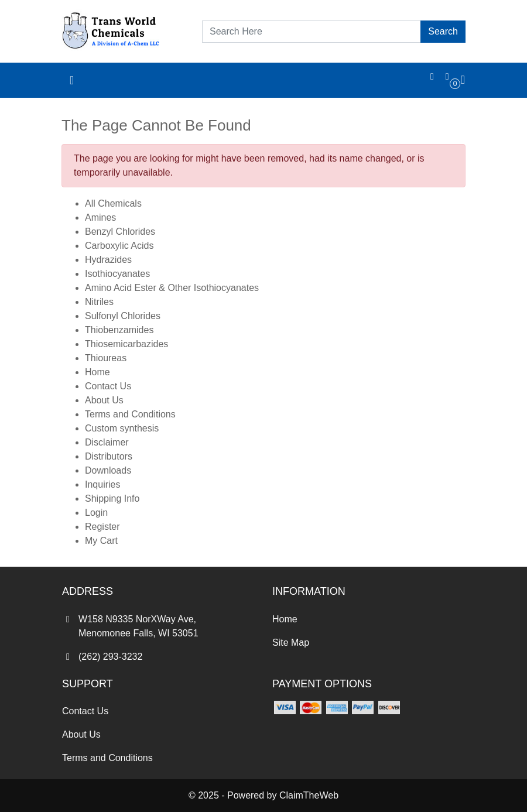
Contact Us (108, 386)
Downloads (108, 470)
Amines (100, 217)
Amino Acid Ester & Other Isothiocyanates (172, 288)
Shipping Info (112, 498)
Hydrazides (108, 260)
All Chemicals (113, 203)
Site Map (291, 643)
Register (102, 527)
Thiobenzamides (119, 330)
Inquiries (102, 484)
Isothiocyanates (117, 274)
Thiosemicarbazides (126, 344)
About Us (104, 400)
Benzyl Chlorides (120, 232)
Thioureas (106, 358)
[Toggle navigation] (72, 80)
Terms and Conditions (130, 414)
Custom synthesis (122, 428)
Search (443, 31)
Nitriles (99, 302)
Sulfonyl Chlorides (123, 316)
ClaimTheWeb (309, 795)
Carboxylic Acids (119, 246)
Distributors (109, 456)
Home (97, 372)
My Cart (101, 541)
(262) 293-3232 (102, 657)
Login (96, 513)
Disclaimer (107, 442)
